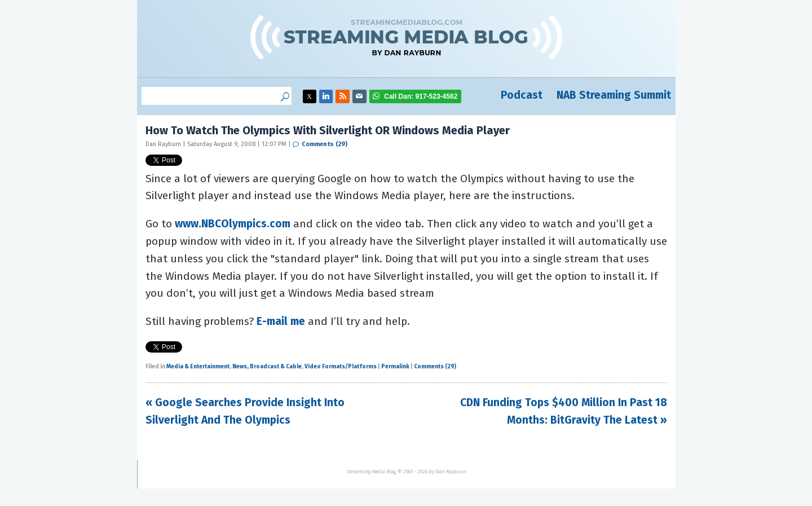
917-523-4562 (421, 96)
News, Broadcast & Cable (267, 367)
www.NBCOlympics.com (233, 224)
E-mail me (281, 321)
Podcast (522, 95)
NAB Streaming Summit (614, 95)
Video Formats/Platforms (341, 367)
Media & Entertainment (198, 367)
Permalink (395, 367)
